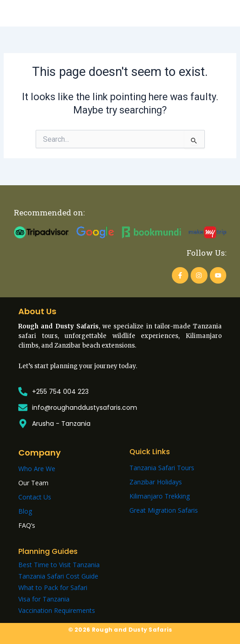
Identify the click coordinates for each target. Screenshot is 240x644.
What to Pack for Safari (53, 588)
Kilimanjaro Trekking (160, 496)
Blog (25, 511)
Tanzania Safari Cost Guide (58, 576)
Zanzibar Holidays (156, 482)
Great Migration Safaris (164, 510)
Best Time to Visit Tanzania (59, 565)
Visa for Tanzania (44, 599)
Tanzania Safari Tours (162, 468)
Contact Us (35, 497)
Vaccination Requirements (57, 610)
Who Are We (37, 469)
